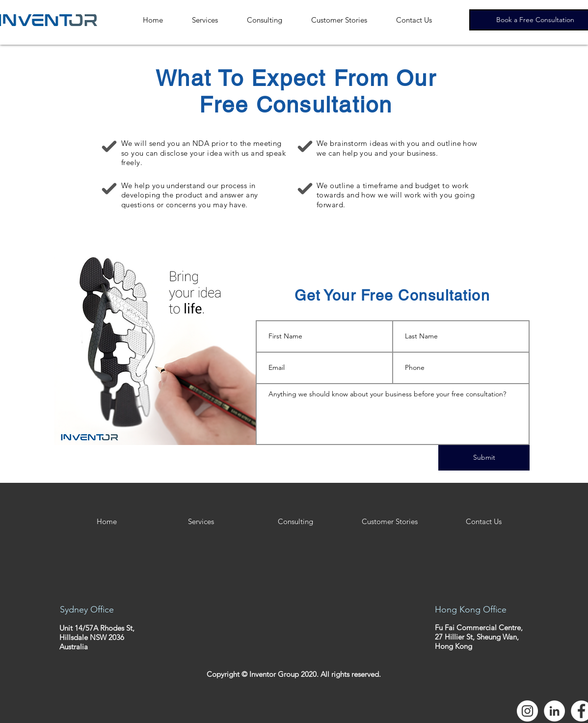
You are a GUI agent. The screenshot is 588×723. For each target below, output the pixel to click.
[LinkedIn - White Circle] (554, 711)
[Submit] (484, 458)
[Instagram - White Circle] (527, 711)
